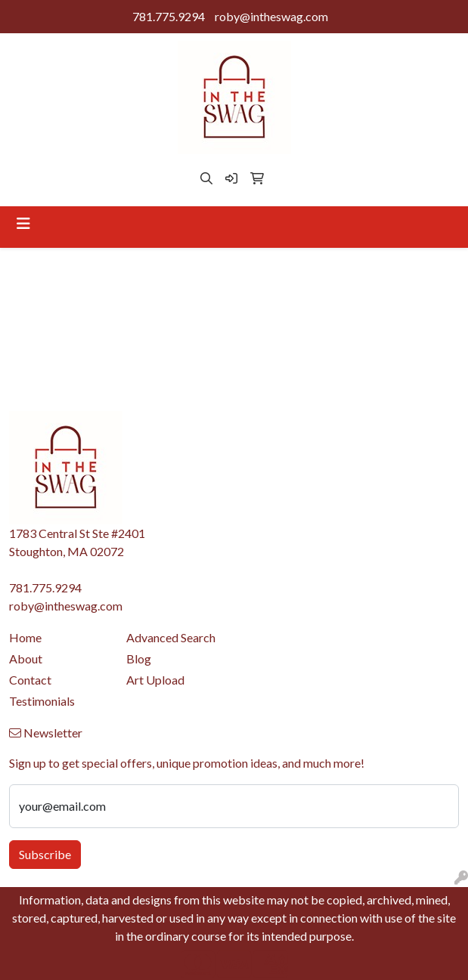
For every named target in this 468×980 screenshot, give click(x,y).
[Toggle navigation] (23, 223)
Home (25, 637)
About (26, 658)
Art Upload (155, 680)
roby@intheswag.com (271, 16)
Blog (139, 658)
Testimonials (42, 701)
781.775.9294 (169, 16)
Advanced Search (171, 637)
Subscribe (45, 854)
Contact (30, 680)
